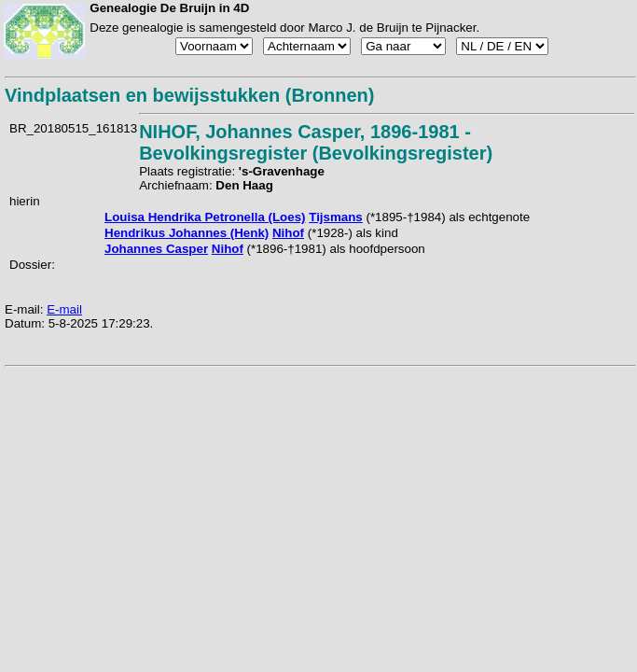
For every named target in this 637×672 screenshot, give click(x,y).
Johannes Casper (156, 249)
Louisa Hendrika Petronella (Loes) (205, 217)
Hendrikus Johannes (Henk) (187, 233)
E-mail (64, 309)
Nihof (288, 233)
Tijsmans (336, 217)
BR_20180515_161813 (73, 128)
